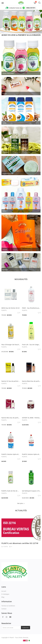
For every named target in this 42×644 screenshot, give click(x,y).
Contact (4, 609)
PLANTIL (4, 310)
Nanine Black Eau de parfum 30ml (31, 381)
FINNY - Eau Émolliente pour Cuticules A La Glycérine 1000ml (31, 308)
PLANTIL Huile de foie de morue (11, 491)
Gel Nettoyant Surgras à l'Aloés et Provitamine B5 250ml (31, 491)
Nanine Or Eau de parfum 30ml (11, 381)
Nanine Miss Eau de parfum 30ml (11, 418)
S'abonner (26, 628)
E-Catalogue (5, 594)
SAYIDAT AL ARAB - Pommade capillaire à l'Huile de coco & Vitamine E (31, 418)
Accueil (4, 591)
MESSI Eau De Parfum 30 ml (10, 308)
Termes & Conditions (8, 606)
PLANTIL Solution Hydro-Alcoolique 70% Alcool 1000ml (11, 454)
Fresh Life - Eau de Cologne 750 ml (31, 345)
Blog (3, 597)
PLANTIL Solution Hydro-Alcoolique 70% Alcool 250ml (31, 454)
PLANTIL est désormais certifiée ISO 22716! (20, 543)
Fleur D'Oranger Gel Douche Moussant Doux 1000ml (11, 345)
